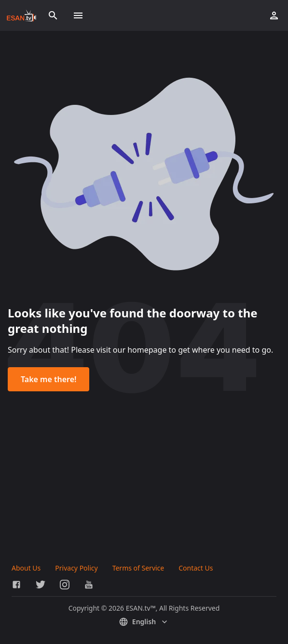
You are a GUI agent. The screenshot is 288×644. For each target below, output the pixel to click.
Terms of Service (138, 568)
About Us (26, 568)
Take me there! (48, 379)
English (144, 622)
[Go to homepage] (21, 15)
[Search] (53, 15)
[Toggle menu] (78, 15)
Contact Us (196, 568)
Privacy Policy (76, 568)
